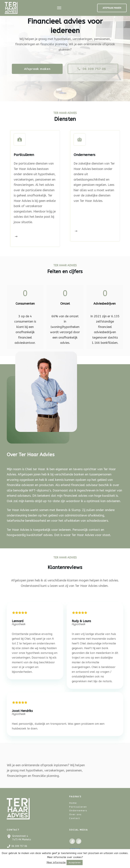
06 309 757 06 (19, 844)
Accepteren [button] (75, 863)
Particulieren (78, 805)
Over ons (75, 813)
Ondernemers (78, 809)
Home (73, 801)
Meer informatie (56, 862)
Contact (75, 817)
